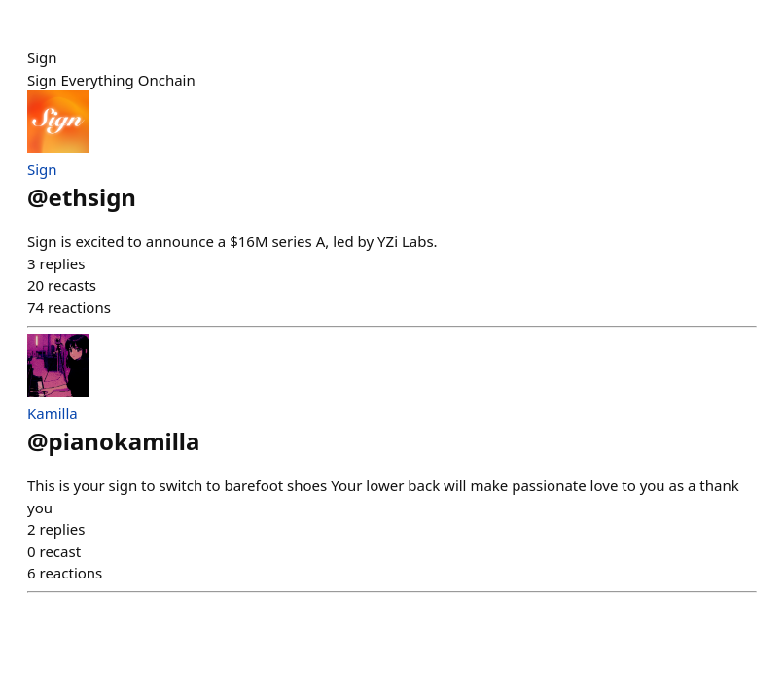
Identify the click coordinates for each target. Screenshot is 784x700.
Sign (42, 169)
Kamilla (53, 413)
